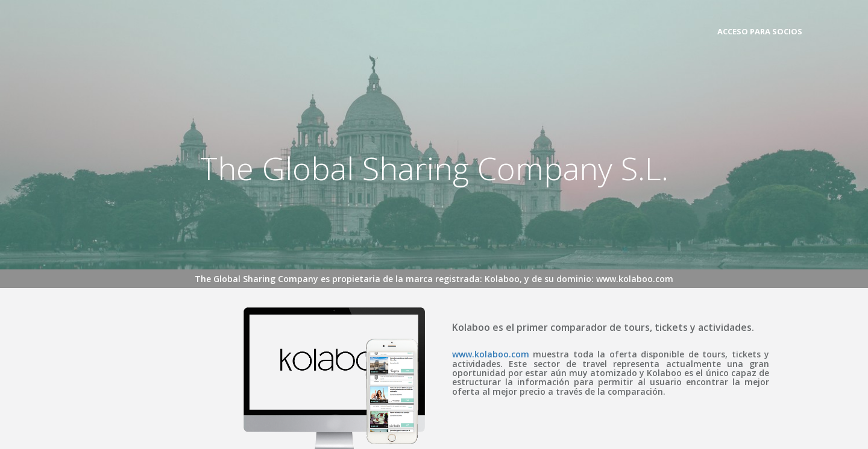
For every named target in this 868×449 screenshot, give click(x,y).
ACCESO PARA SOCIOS (760, 31)
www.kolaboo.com (491, 354)
